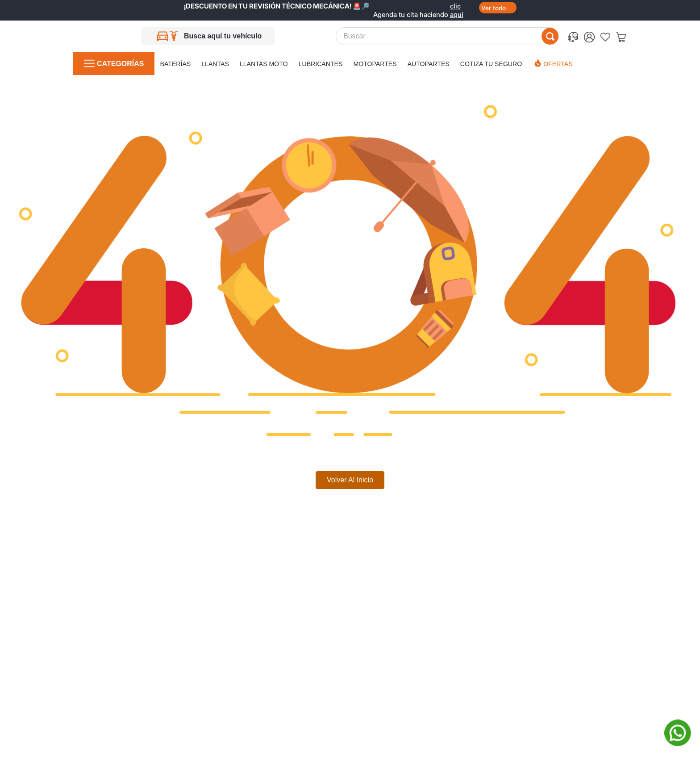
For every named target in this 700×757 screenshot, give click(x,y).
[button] (574, 36)
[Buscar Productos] (550, 36)
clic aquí (457, 6)
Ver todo (494, 8)
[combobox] (447, 36)
